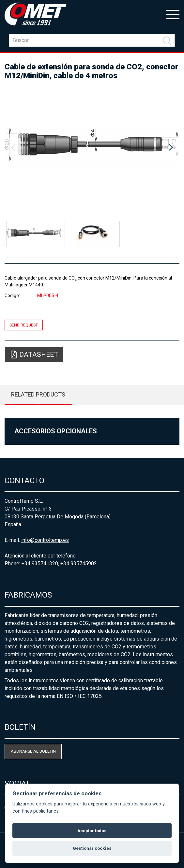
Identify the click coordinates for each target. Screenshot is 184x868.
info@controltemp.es (45, 540)
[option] (92, 148)
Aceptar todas (92, 831)
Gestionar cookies (92, 848)
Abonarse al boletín (33, 751)
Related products (38, 394)
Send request (24, 325)
